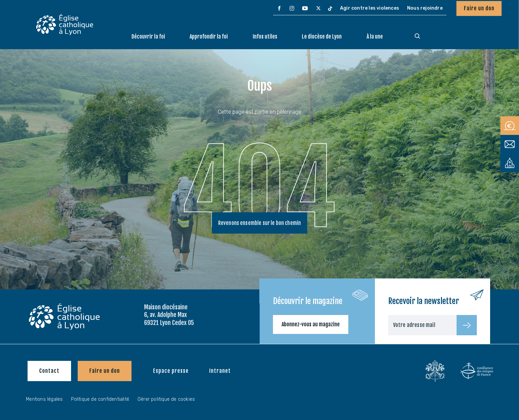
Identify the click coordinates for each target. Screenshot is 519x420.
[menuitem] (279, 9)
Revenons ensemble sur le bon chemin (260, 223)
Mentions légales (44, 399)
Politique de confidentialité (100, 399)
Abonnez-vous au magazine (311, 324)
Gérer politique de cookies (166, 399)
